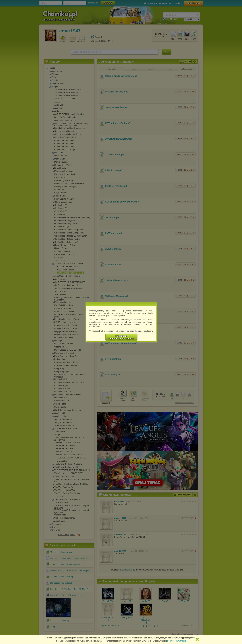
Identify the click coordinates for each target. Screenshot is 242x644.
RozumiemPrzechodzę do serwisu (121, 337)
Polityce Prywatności (177, 641)
